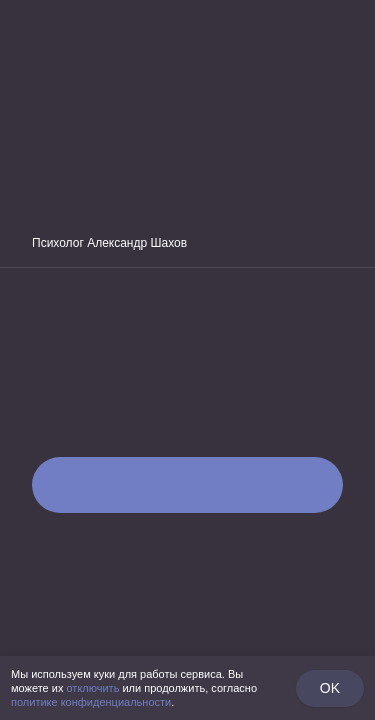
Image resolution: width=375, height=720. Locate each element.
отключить (92, 688)
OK (330, 688)
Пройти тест (188, 485)
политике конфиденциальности (91, 702)
